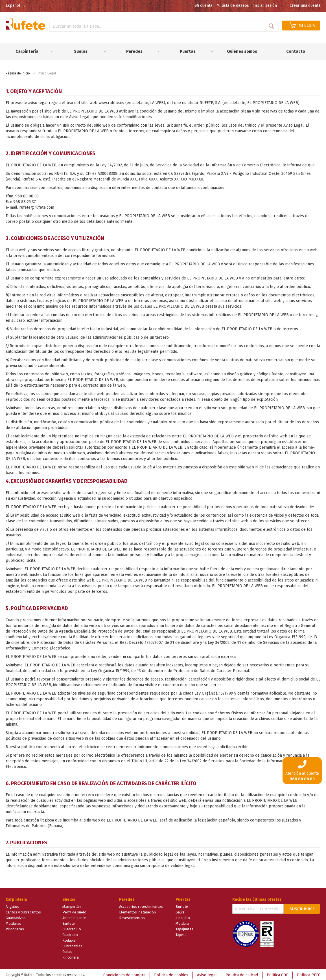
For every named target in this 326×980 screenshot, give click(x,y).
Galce (180, 911)
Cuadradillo (72, 928)
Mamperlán (72, 905)
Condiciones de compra (124, 974)
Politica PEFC (309, 974)
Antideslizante (74, 916)
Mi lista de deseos (233, 5)
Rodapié (69, 939)
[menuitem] (29, 51)
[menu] (163, 51)
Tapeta (181, 933)
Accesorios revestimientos (141, 905)
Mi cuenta (204, 5)
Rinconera (71, 956)
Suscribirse (302, 907)
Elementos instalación (137, 911)
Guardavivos (16, 916)
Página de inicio (18, 72)
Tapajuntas (184, 928)
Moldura (182, 922)
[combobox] (164, 26)
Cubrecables (72, 945)
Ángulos (12, 905)
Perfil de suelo (74, 911)
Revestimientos (132, 916)
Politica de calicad (242, 974)
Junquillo (183, 916)
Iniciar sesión (265, 5)
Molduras (13, 922)
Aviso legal (207, 974)
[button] (17, 6)
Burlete (69, 922)
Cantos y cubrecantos (23, 911)
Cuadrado (70, 933)
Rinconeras (15, 928)
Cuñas (67, 950)
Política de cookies (171, 974)
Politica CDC (277, 974)
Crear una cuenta (305, 5)
